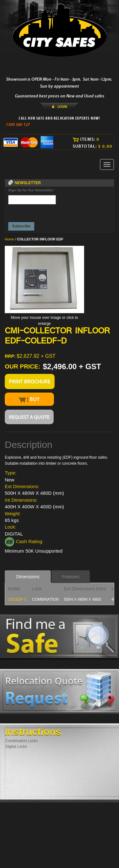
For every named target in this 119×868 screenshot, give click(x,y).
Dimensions (28, 577)
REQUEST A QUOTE (29, 417)
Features (71, 577)
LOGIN (62, 107)
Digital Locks (16, 747)
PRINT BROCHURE (30, 381)
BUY (29, 399)
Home (9, 239)
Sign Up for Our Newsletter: (31, 190)
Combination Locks (22, 741)
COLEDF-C (17, 599)
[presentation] (32, 211)
